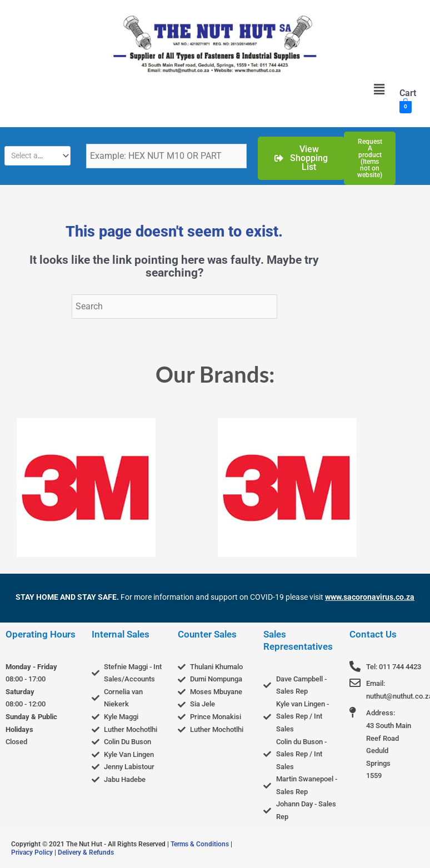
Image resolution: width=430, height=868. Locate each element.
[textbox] (33, 155)
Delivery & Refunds (86, 852)
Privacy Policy (32, 852)
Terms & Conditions (200, 844)
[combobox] (37, 155)
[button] (379, 89)
